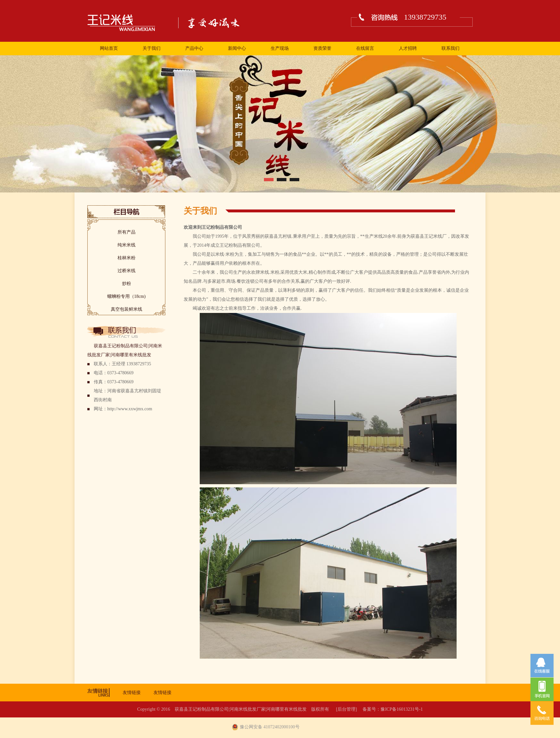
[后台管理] (346, 709)
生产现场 (280, 48)
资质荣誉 (322, 48)
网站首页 (109, 48)
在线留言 (365, 48)
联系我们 (451, 48)
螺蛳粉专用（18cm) (127, 296)
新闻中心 (237, 48)
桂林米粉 (127, 258)
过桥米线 (127, 271)
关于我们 (152, 48)
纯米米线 (127, 245)
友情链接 (132, 693)
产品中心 (194, 48)
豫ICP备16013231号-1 (402, 709)
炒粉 (127, 284)
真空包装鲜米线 (127, 309)
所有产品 (127, 232)
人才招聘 (408, 48)
